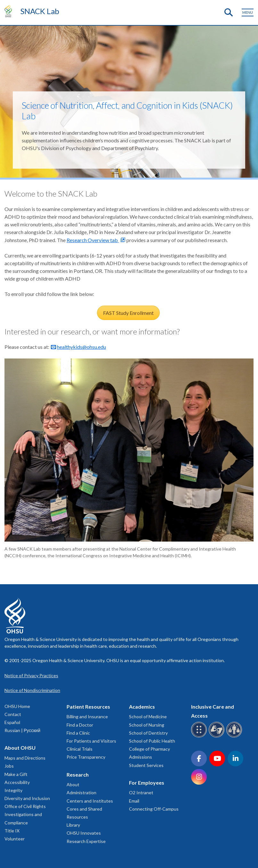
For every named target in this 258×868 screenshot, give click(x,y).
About (73, 784)
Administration (81, 792)
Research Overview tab (93, 240)
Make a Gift (16, 774)
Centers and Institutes (90, 801)
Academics (142, 707)
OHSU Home (17, 706)
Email (134, 801)
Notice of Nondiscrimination (32, 690)
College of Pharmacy (149, 749)
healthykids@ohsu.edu (81, 347)
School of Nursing (147, 725)
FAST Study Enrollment (128, 313)
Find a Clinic (78, 733)
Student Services (146, 765)
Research (78, 775)
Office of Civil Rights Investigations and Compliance (25, 814)
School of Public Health (152, 741)
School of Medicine (148, 716)
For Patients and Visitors (91, 741)
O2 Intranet (141, 792)
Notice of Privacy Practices (31, 675)
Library (73, 825)
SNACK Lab (40, 11)
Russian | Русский (22, 730)
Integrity (13, 790)
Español (12, 722)
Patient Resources (88, 707)
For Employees (147, 783)
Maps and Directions (25, 758)
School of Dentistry (148, 733)
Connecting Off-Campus (154, 809)
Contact (13, 714)
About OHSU (20, 748)
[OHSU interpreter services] (235, 736)
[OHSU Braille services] (200, 736)
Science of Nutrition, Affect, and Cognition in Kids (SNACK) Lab (127, 110)
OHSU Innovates (84, 833)
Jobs (9, 766)
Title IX (12, 831)
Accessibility (17, 782)
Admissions (141, 757)
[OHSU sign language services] (218, 736)
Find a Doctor (80, 725)
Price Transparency (86, 757)
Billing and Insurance (87, 716)
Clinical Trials (80, 749)
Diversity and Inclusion (27, 798)
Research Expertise (86, 841)
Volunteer (15, 839)
